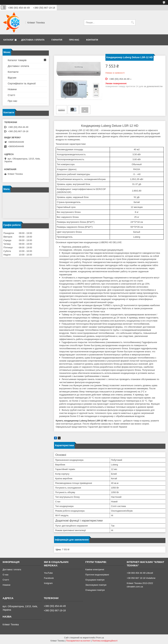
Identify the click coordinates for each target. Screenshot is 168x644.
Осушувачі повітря (95, 580)
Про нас (74, 40)
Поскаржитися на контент (78, 641)
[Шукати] (132, 22)
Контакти (92, 40)
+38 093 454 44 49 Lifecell (140, 573)
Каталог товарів (17, 60)
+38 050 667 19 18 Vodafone (141, 578)
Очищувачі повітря (95, 590)
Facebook (49, 578)
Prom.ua (100, 638)
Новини (12, 89)
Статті (11, 95)
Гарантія (57, 40)
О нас (6, 575)
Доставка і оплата (33, 40)
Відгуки (12, 78)
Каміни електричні (95, 569)
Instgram (48, 583)
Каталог (9, 40)
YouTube (48, 573)
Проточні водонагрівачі (97, 575)
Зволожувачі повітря (96, 585)
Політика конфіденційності (105, 641)
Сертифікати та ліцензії (22, 83)
